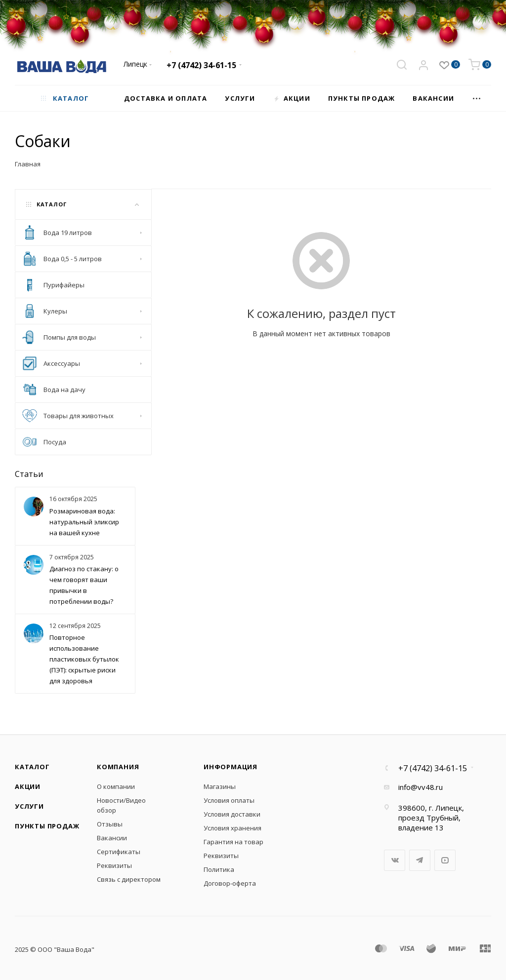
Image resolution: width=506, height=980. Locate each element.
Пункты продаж (47, 826)
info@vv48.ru (421, 787)
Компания (118, 767)
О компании (116, 786)
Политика (219, 869)
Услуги (29, 806)
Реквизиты (114, 865)
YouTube (445, 860)
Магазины (220, 786)
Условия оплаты (229, 800)
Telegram (420, 860)
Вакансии (112, 838)
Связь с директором (129, 879)
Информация (231, 767)
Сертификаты (119, 852)
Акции (28, 786)
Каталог (32, 767)
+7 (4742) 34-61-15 (201, 65)
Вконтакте (395, 860)
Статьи (29, 474)
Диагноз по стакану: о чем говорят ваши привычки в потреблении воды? (84, 585)
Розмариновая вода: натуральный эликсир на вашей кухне (84, 522)
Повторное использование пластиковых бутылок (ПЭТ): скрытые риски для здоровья (84, 659)
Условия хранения (232, 828)
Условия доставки (232, 814)
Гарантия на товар (233, 842)
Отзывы (110, 824)
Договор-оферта (230, 883)
